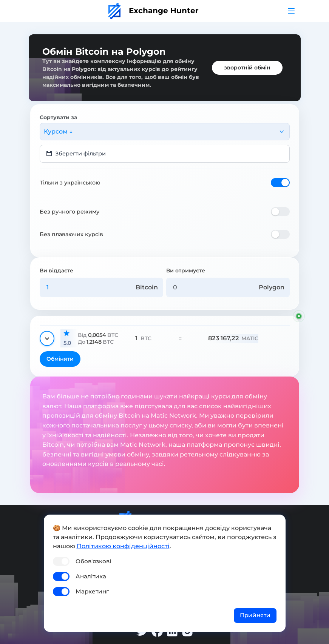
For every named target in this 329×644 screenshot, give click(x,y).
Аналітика (91, 576)
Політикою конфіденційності (123, 546)
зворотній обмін (247, 68)
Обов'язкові (93, 561)
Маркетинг (92, 591)
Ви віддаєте (56, 271)
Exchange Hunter (154, 11)
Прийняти (255, 615)
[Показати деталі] (47, 338)
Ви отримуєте (186, 271)
